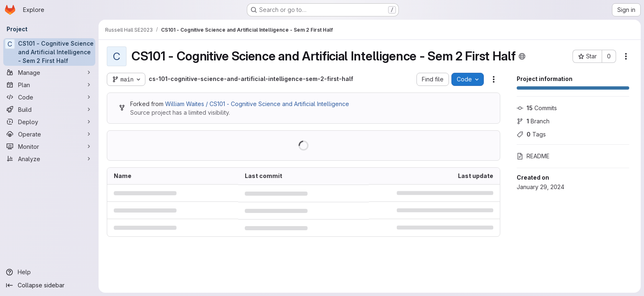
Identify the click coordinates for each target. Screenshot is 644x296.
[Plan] (49, 85)
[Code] (49, 97)
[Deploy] (49, 122)
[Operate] (49, 134)
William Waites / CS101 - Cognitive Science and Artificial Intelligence (257, 104)
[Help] (49, 272)
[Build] (49, 109)
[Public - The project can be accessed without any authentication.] (522, 56)
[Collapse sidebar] (49, 285)
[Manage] (49, 72)
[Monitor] (49, 146)
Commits (537, 108)
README (533, 156)
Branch (533, 121)
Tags (531, 134)
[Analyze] (49, 159)
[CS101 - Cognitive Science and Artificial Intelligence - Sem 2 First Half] (49, 52)
